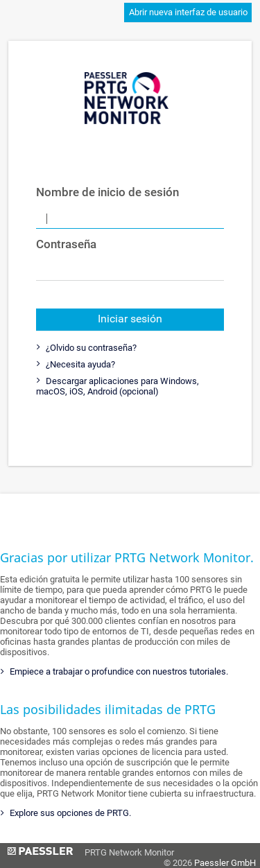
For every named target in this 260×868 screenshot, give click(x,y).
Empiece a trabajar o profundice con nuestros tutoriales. (118, 671)
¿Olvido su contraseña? (90, 348)
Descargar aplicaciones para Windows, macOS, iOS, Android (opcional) (118, 386)
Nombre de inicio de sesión (85, 192)
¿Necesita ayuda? (79, 364)
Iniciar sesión (130, 319)
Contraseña (66, 244)
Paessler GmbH (225, 863)
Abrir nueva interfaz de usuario (188, 12)
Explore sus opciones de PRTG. (69, 813)
